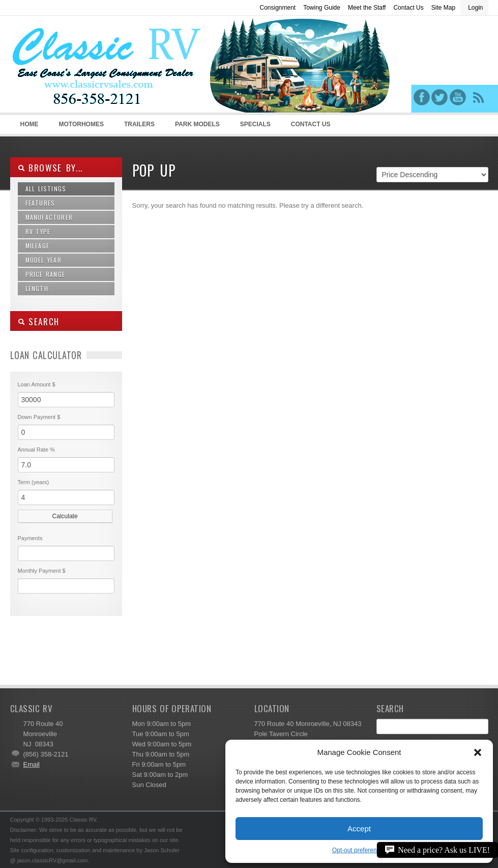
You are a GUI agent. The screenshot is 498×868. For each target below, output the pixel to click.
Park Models (197, 124)
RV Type (38, 231)
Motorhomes (80, 127)
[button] (478, 752)
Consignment (277, 8)
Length (37, 288)
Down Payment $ (39, 417)
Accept (359, 829)
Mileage (37, 246)
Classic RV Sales (86, 67)
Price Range (45, 274)
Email (32, 764)
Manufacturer (49, 217)
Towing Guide (322, 8)
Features (40, 203)
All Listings (46, 189)
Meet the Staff (367, 8)
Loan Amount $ (37, 384)
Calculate (65, 516)
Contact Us (408, 8)
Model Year (43, 260)
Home (30, 124)
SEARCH (39, 321)
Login (475, 8)
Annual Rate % (36, 450)
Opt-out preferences (359, 850)
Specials (255, 124)
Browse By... (51, 168)
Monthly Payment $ (42, 571)
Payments (30, 538)
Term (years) (34, 482)
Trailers (138, 127)
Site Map (443, 8)
